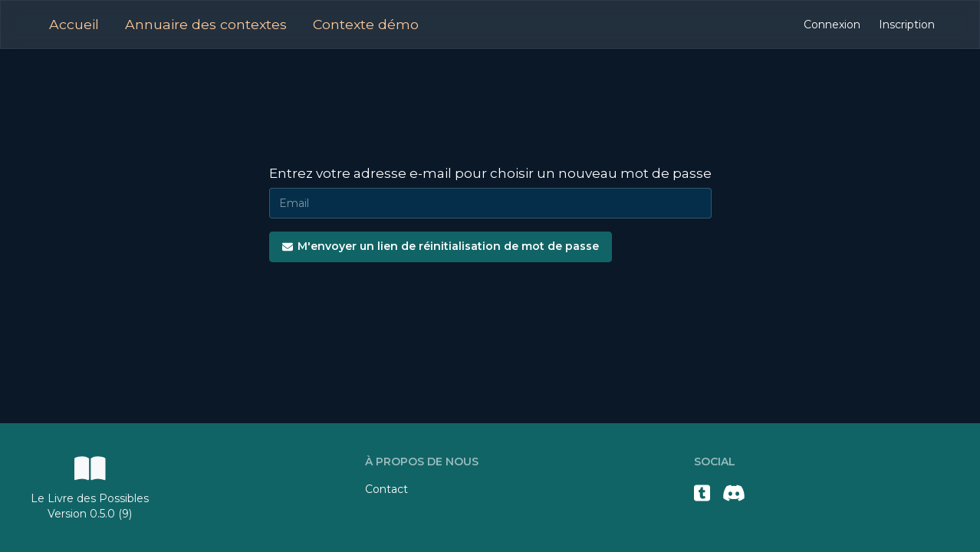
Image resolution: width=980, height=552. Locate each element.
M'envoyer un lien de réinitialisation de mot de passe (441, 246)
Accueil (74, 24)
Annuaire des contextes (206, 24)
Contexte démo (366, 24)
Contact (386, 489)
